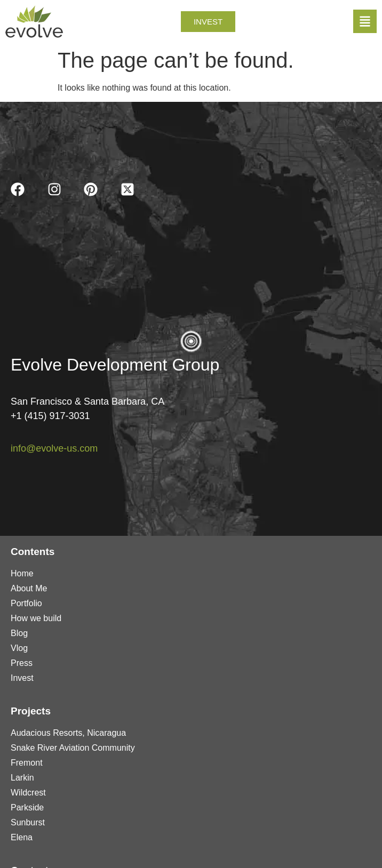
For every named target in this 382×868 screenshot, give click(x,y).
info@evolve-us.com (54, 448)
